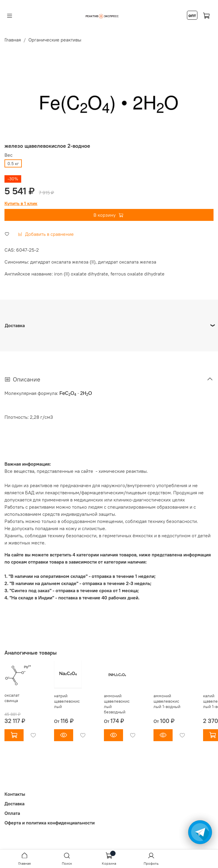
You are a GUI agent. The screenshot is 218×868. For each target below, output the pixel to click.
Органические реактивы (55, 40)
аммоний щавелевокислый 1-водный (167, 701)
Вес (9, 155)
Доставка (14, 804)
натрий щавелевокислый (67, 701)
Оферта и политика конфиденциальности (50, 823)
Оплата (12, 813)
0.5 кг (13, 164)
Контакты (15, 794)
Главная (13, 40)
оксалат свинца (12, 698)
